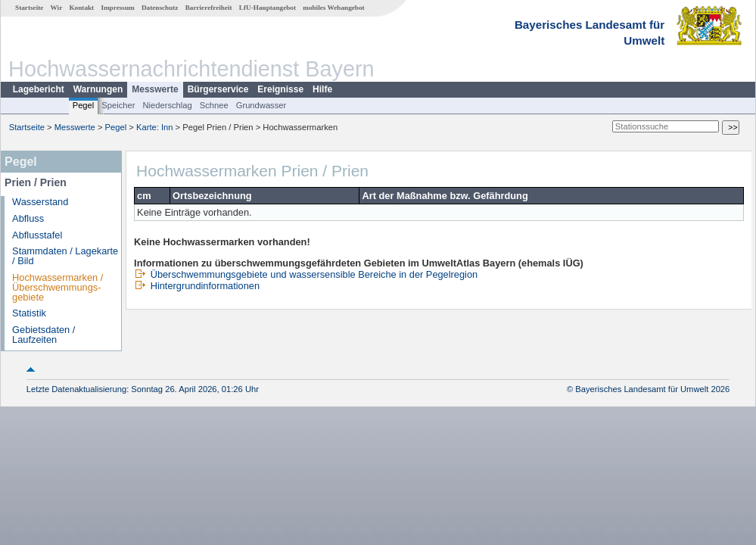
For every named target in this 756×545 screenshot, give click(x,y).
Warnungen (98, 89)
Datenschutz (160, 8)
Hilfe (322, 89)
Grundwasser (261, 105)
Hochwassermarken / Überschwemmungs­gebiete (58, 287)
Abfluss (28, 218)
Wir (57, 8)
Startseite (29, 8)
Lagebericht (39, 89)
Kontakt (81, 8)
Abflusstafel (37, 235)
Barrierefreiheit (209, 8)
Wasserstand (40, 202)
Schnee (214, 105)
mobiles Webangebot (333, 8)
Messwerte (155, 89)
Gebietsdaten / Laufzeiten (44, 335)
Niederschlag (167, 105)
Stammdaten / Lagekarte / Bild (65, 256)
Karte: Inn (155, 127)
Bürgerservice (218, 89)
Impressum (117, 8)
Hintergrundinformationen (197, 286)
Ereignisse (280, 89)
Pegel (84, 105)
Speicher (118, 105)
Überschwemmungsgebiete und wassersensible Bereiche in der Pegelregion (306, 274)
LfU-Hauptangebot (268, 8)
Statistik (29, 313)
